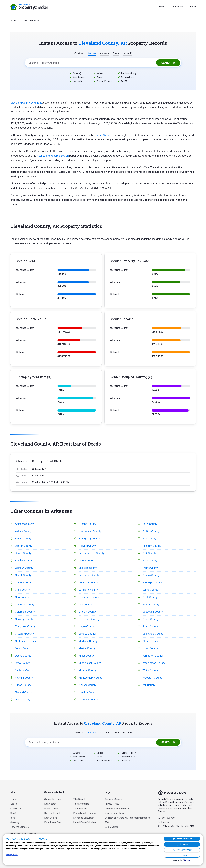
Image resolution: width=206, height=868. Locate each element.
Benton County (24, 546)
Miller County (86, 656)
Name (116, 53)
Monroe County (88, 670)
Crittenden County (26, 641)
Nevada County (88, 685)
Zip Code (104, 53)
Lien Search (50, 804)
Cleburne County (25, 604)
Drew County (22, 663)
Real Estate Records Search (53, 156)
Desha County (23, 656)
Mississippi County (90, 663)
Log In (14, 804)
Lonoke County (87, 634)
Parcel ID (127, 53)
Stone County (150, 641)
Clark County (22, 590)
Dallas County (23, 648)
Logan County (87, 626)
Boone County (23, 553)
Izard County (86, 560)
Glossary (15, 822)
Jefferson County (89, 575)
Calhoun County (24, 568)
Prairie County (150, 568)
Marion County (87, 648)
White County (150, 670)
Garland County (24, 692)
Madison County (88, 641)
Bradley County (24, 560)
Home (162, 7)
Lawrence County (89, 597)
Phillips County (151, 531)
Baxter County (23, 538)
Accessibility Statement (117, 808)
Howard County (88, 546)
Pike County (149, 538)
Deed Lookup (51, 808)
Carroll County (23, 575)
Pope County (150, 560)
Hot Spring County (89, 538)
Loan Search (51, 818)
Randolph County (152, 582)
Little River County (89, 619)
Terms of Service (113, 799)
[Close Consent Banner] (182, 855)
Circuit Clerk (102, 135)
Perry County (150, 524)
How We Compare (20, 827)
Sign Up (14, 813)
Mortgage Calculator (83, 818)
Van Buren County (153, 656)
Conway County (24, 619)
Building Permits (53, 813)
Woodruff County (152, 678)
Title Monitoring (81, 804)
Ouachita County (88, 700)
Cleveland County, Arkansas (26, 103)
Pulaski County (151, 575)
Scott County (150, 597)
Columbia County (25, 612)
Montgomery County (91, 678)
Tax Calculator (80, 808)
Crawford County (25, 634)
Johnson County (88, 582)
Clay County (22, 597)
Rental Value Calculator (85, 822)
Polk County (149, 553)
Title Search (79, 799)
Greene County (87, 524)
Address (92, 53)
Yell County (149, 685)
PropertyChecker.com (29, 7)
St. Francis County (153, 634)
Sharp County (150, 626)
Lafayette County (89, 590)
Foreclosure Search (54, 822)
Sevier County (150, 619)
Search (166, 63)
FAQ (107, 822)
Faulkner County (24, 670)
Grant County (23, 700)
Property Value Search (85, 813)
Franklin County (24, 678)
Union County (150, 648)
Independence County (91, 553)
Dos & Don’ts (111, 827)
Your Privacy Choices (115, 813)
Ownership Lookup (54, 799)
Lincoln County (87, 612)
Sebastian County (153, 612)
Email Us (165, 822)
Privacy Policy (112, 804)
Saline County (150, 590)
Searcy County (151, 604)
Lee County (85, 604)
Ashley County (23, 531)
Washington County (154, 663)
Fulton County (23, 685)
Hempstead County (90, 531)
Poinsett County (152, 546)
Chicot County (23, 582)
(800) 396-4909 (169, 818)
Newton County (88, 692)
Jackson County (88, 568)
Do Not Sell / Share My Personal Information (127, 818)
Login (193, 7)
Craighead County (25, 626)
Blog (13, 818)
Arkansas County (25, 524)
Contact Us (177, 7)
